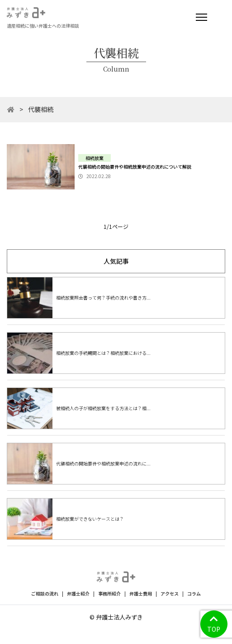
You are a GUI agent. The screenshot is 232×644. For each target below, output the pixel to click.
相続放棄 (95, 158)
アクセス (170, 593)
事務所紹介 (109, 593)
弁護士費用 (141, 593)
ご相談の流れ (45, 593)
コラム (194, 593)
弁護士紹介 (78, 593)
